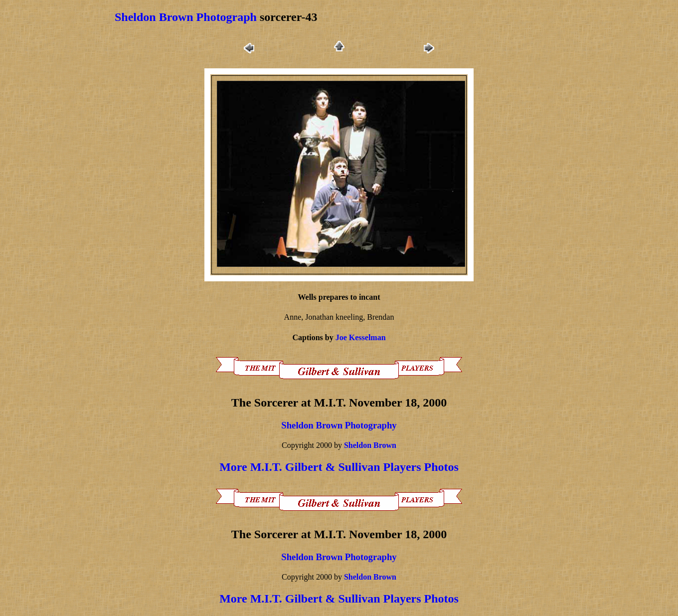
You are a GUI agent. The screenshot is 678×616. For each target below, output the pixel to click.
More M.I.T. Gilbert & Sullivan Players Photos (339, 467)
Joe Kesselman (361, 337)
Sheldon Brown (370, 445)
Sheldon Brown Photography (339, 425)
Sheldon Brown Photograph (186, 17)
